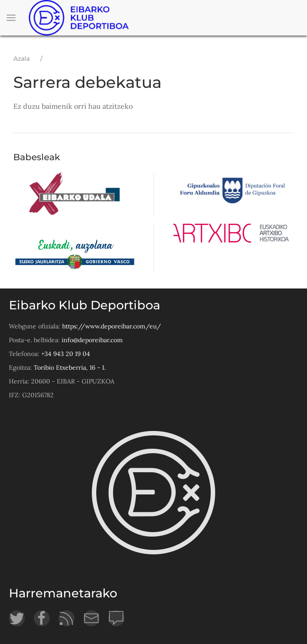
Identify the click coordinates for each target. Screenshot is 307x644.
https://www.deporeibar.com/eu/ (112, 326)
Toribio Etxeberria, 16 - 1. (70, 367)
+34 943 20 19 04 (66, 354)
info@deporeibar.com (92, 340)
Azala (22, 59)
